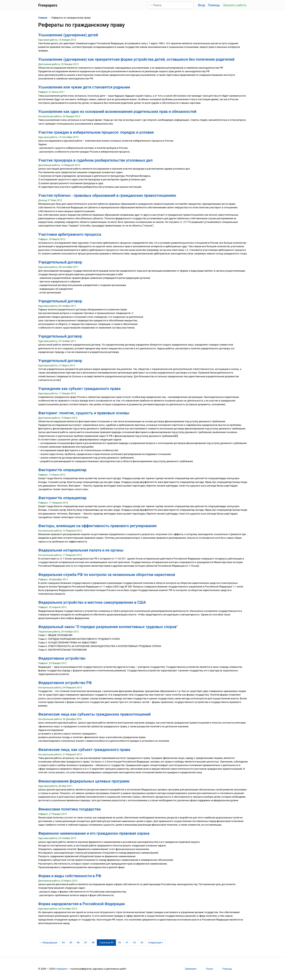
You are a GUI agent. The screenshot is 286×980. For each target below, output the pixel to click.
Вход (202, 5)
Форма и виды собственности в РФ (70, 876)
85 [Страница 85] (71, 942)
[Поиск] (171, 5)
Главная (43, 18)
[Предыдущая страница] (49, 943)
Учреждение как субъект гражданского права (79, 389)
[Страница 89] (106, 943)
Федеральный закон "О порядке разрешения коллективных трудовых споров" (108, 627)
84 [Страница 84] (63, 942)
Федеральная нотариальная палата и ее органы (81, 550)
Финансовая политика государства (70, 809)
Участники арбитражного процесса (70, 234)
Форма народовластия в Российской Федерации (82, 904)
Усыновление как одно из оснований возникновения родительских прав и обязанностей (117, 112)
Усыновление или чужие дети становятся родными (84, 87)
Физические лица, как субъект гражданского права (84, 750)
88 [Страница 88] (93, 942)
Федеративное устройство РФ (65, 683)
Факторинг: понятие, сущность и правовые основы (84, 413)
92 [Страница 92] (134, 942)
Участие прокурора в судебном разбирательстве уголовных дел (96, 160)
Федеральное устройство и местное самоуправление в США (92, 602)
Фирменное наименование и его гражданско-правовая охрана (94, 833)
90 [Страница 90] (119, 942)
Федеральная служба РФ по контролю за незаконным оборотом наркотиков (107, 575)
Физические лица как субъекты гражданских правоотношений (94, 714)
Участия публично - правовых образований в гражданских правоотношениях (107, 195)
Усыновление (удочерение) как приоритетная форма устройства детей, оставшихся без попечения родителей (136, 59)
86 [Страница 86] (78, 942)
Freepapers (61, 969)
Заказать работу (235, 5)
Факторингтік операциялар (62, 470)
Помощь (214, 5)
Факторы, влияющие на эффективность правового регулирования (98, 526)
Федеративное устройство (62, 658)
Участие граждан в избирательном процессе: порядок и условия (96, 132)
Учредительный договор (60, 262)
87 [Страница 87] (86, 942)
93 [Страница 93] (142, 942)
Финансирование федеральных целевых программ (84, 781)
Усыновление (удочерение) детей (68, 35)
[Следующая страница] (156, 943)
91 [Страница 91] (127, 942)
